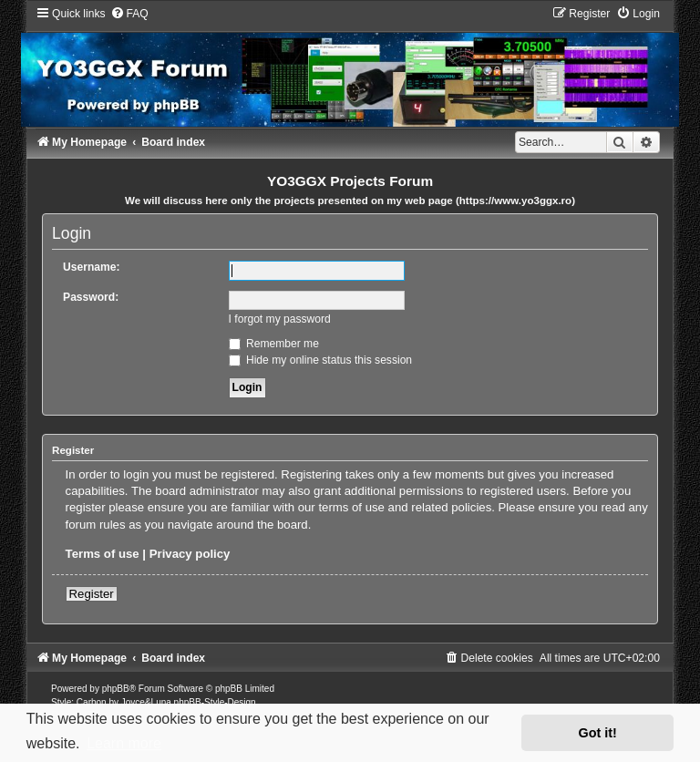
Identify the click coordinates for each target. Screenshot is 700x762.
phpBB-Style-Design (215, 702)
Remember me (274, 344)
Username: (92, 267)
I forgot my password (280, 319)
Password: (91, 297)
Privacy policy (190, 554)
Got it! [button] (598, 733)
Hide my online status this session (321, 360)
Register (92, 594)
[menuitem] (129, 14)
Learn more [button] (124, 743)
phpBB (116, 689)
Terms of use (103, 554)
